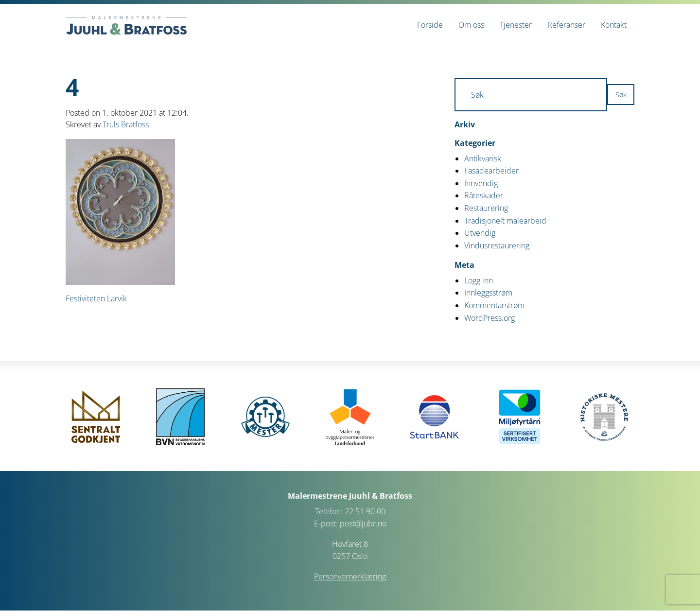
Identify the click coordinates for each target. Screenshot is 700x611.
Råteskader (484, 195)
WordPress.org (490, 318)
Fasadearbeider (491, 171)
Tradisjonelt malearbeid (505, 221)
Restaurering (486, 208)
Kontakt (614, 25)
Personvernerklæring (350, 576)
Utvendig (480, 233)
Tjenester (516, 25)
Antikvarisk (483, 158)
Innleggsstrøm (488, 293)
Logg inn (479, 280)
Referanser (566, 25)
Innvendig (481, 183)
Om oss (471, 25)
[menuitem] (430, 25)
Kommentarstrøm (494, 305)
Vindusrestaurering (497, 245)
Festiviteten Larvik (96, 298)
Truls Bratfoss (126, 124)
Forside (430, 25)
